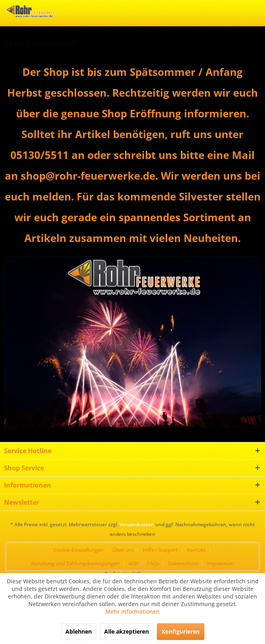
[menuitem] (81, 550)
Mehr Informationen (132, 611)
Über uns (123, 550)
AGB (133, 563)
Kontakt (196, 550)
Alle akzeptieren (127, 631)
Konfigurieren (181, 631)
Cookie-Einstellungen (78, 550)
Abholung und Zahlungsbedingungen (75, 563)
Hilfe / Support (160, 550)
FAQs (153, 563)
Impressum (220, 563)
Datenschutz (183, 563)
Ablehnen (79, 631)
